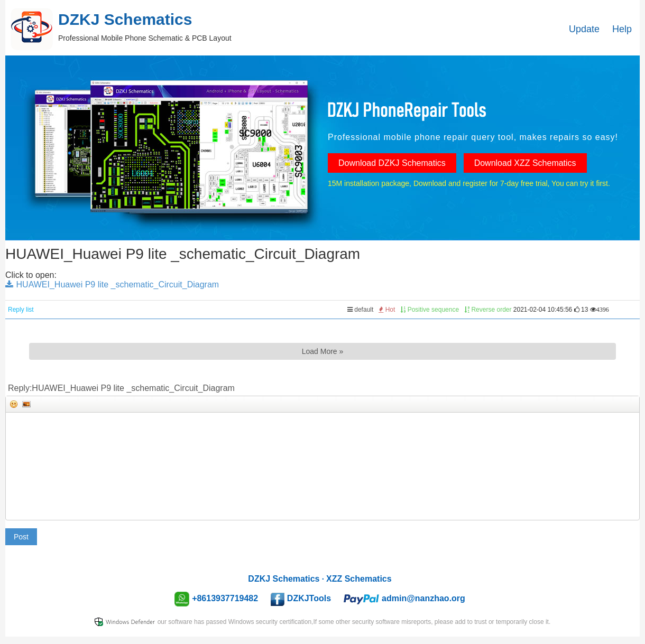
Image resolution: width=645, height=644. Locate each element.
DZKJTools (309, 598)
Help (622, 29)
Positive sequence (430, 310)
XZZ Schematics (359, 579)
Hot (387, 310)
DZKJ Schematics (284, 579)
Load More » (323, 351)
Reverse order (488, 310)
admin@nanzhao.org (423, 598)
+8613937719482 (225, 598)
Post (21, 537)
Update (584, 29)
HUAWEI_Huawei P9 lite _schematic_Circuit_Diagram (112, 284)
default (360, 310)
